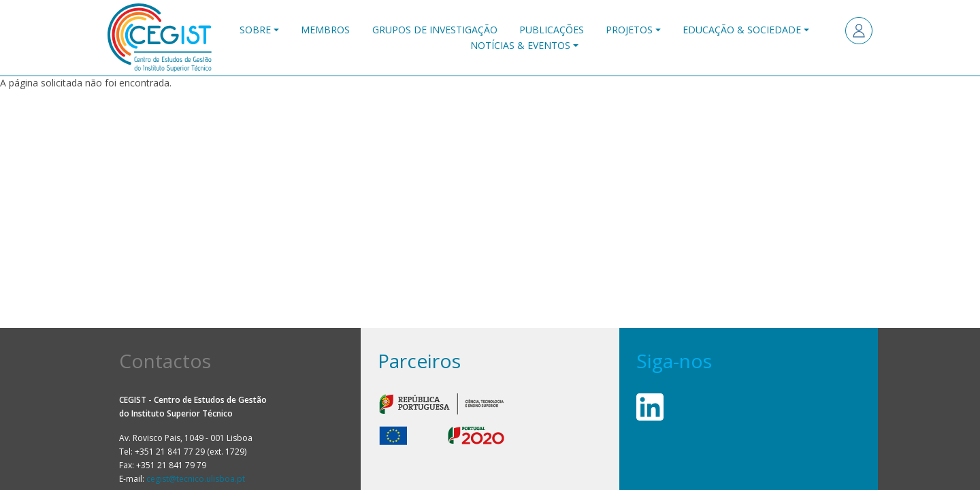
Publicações (552, 30)
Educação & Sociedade (742, 30)
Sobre (255, 30)
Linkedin (650, 407)
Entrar (859, 31)
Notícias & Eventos (520, 45)
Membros (325, 30)
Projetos (629, 30)
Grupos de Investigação (435, 30)
